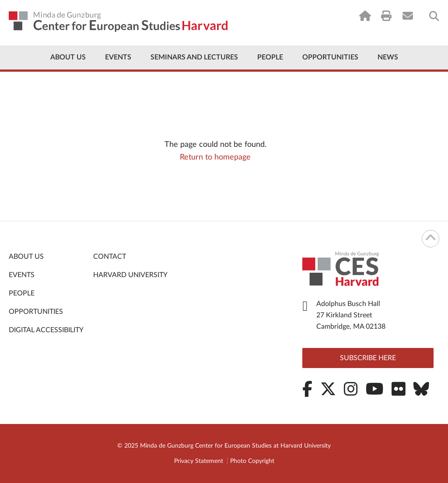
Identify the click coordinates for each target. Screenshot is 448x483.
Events (118, 57)
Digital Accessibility (46, 330)
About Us (68, 57)
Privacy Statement (199, 461)
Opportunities (330, 57)
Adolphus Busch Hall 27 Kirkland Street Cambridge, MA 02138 (351, 315)
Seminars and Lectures (194, 57)
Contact (110, 257)
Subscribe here (368, 358)
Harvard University (130, 275)
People (270, 57)
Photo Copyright (252, 461)
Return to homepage (215, 157)
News (388, 57)
